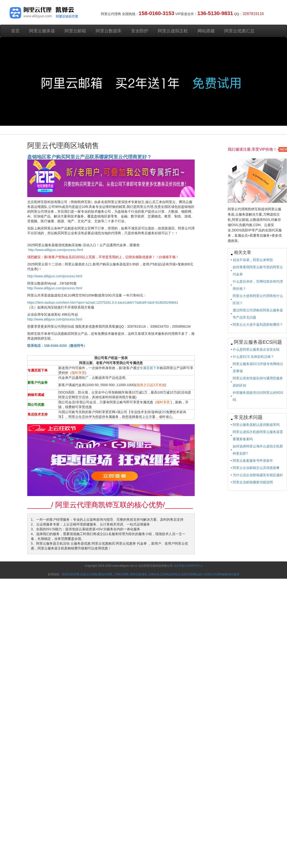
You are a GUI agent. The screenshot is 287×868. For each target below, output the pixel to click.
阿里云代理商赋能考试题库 (222, 574)
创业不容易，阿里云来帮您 (253, 260)
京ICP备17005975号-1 (188, 566)
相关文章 (243, 252)
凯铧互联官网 (71, 574)
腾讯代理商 (105, 574)
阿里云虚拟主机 (173, 31)
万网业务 (154, 574)
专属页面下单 (150, 368)
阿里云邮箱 (75, 31)
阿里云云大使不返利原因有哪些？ (258, 325)
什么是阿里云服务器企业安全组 (256, 349)
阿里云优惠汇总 (239, 31)
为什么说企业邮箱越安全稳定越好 (258, 475)
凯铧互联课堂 (138, 574)
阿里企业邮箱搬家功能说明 (253, 482)
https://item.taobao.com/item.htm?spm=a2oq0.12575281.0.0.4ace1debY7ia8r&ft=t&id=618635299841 (103, 303)
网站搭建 (206, 31)
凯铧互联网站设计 (193, 574)
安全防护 (140, 31)
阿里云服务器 (42, 31)
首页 (15, 31)
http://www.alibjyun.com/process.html (56, 250)
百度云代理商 (89, 574)
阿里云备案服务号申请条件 (253, 461)
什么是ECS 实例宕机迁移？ (253, 357)
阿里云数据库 (109, 31)
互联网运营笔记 (170, 574)
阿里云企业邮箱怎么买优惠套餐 (256, 468)
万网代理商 (121, 574)
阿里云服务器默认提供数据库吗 (256, 425)
